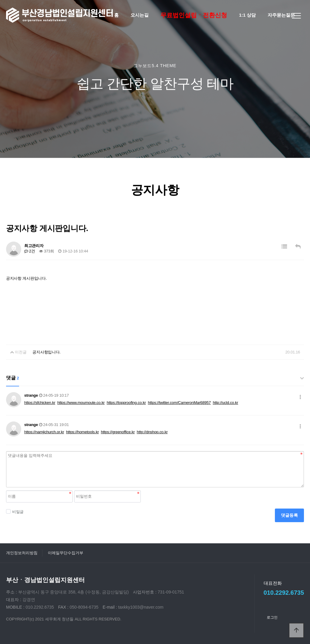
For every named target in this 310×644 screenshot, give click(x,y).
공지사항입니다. (46, 352)
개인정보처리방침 (22, 553)
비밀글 (15, 512)
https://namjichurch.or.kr (44, 432)
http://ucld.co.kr (226, 403)
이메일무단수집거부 (66, 553)
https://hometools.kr (82, 432)
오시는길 (140, 15)
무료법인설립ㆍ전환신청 (194, 15)
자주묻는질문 (281, 15)
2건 (30, 251)
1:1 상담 (247, 15)
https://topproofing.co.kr (126, 403)
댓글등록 (289, 515)
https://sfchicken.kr (40, 403)
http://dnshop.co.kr (152, 432)
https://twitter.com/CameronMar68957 (180, 403)
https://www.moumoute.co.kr (81, 403)
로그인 (272, 617)
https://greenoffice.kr (118, 432)
